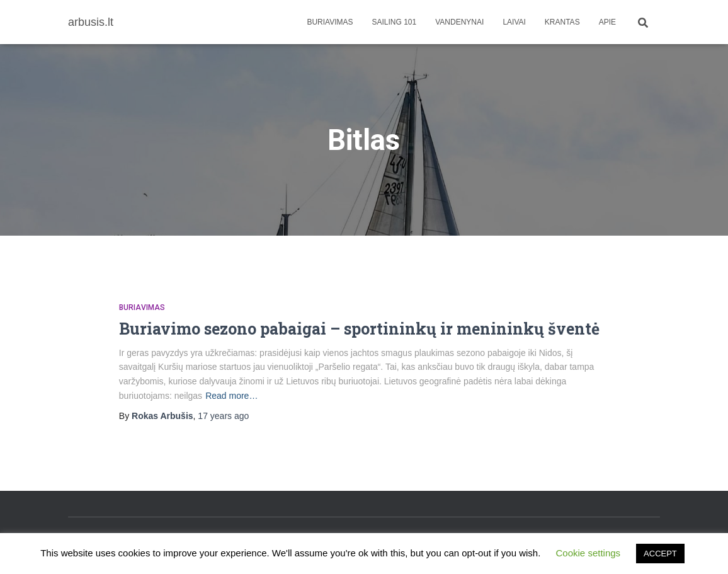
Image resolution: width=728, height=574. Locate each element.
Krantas (562, 22)
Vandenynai (459, 22)
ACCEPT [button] (660, 554)
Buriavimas (330, 22)
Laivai (514, 22)
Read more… (231, 396)
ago (223, 416)
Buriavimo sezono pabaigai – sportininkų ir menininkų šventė (359, 329)
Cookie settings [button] (589, 553)
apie (607, 22)
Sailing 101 (395, 22)
